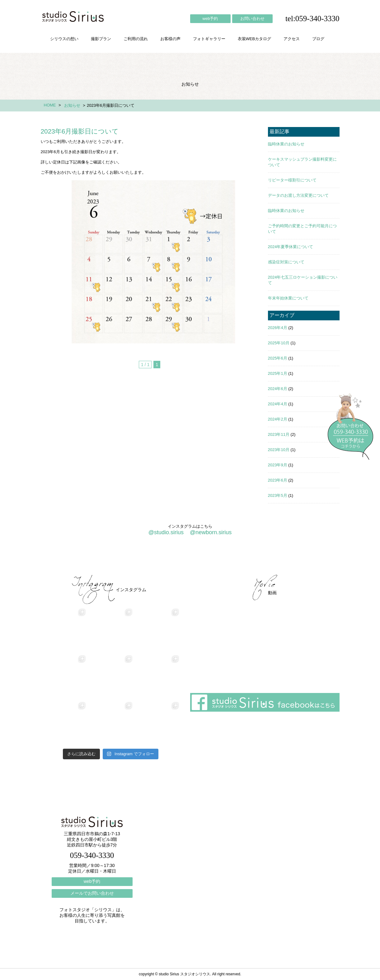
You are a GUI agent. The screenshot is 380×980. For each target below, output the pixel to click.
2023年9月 (278, 465)
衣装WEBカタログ (255, 39)
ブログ (318, 39)
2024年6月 (278, 389)
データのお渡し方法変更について (298, 195)
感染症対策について (286, 262)
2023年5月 (278, 495)
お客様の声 (170, 39)
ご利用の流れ (136, 39)
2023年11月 (279, 434)
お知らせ (72, 105)
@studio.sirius (166, 532)
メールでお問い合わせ (92, 893)
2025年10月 (279, 343)
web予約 (210, 19)
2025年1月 (278, 373)
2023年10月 (279, 450)
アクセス (292, 39)
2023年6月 (278, 480)
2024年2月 (278, 419)
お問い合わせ (252, 19)
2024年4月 (278, 404)
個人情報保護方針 (314, 558)
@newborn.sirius (211, 532)
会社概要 (237, 558)
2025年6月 (278, 358)
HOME (50, 105)
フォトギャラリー (209, 39)
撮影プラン (101, 39)
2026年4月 (278, 328)
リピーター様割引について (292, 180)
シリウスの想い (64, 39)
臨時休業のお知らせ (286, 144)
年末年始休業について (288, 298)
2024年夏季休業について (291, 247)
